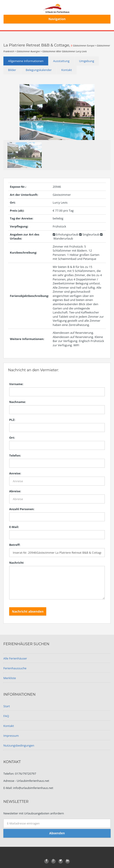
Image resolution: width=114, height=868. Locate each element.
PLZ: (12, 420)
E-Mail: (14, 527)
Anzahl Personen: (22, 509)
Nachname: (18, 402)
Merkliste (10, 678)
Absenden (57, 833)
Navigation (57, 19)
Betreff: (15, 545)
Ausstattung (61, 61)
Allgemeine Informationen (26, 61)
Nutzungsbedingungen (19, 745)
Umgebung (87, 61)
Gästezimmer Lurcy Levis (74, 51)
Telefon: (15, 455)
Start (7, 706)
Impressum (11, 736)
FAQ (6, 716)
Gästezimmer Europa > (85, 46)
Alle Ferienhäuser (15, 658)
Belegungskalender (39, 70)
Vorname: (16, 384)
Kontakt (67, 70)
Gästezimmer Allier (52, 51)
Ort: (12, 438)
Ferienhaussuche (15, 668)
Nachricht (16, 563)
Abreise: (15, 491)
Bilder (12, 70)
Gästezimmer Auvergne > (30, 51)
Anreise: (15, 473)
